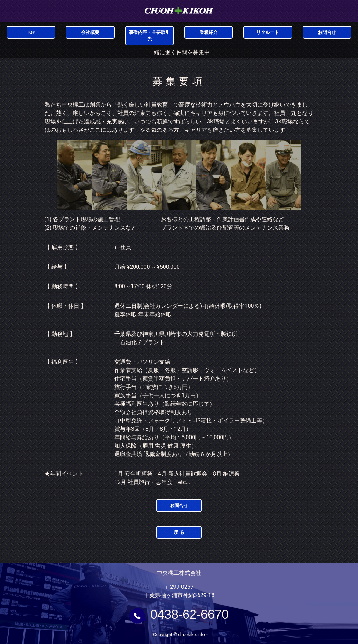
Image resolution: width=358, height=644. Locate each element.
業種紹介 (209, 32)
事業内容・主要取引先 (149, 36)
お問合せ (327, 32)
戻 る (179, 532)
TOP (31, 32)
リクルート (268, 32)
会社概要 (90, 32)
